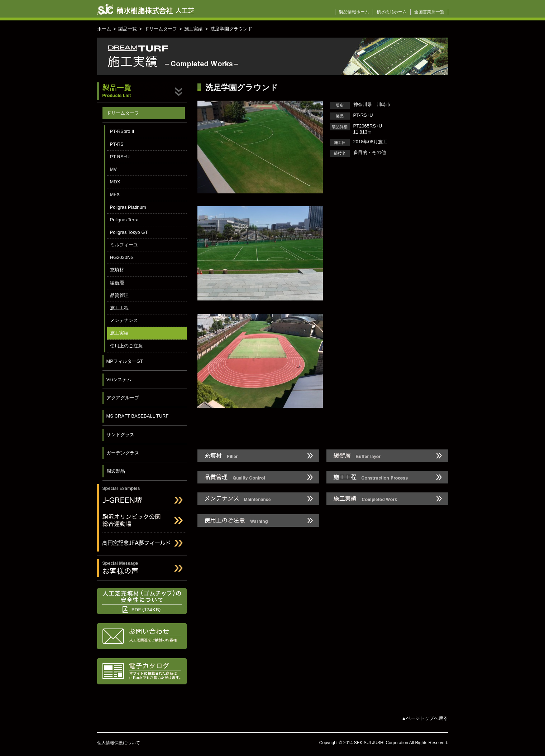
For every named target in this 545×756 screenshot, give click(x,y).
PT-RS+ (118, 144)
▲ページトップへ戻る (425, 718)
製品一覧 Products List (142, 92)
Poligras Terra (124, 220)
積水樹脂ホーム (392, 12)
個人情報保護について (119, 743)
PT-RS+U (120, 157)
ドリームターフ (161, 29)
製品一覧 (128, 29)
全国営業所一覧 (429, 12)
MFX (115, 194)
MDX (115, 182)
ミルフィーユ (124, 245)
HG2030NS (122, 257)
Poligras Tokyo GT (129, 232)
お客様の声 (142, 568)
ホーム (104, 29)
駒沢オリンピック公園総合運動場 (142, 522)
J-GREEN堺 (142, 495)
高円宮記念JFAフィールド (142, 544)
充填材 (117, 270)
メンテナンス (124, 320)
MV (114, 169)
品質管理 (119, 295)
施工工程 (119, 308)
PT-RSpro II (122, 131)
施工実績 (193, 29)
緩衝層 (117, 283)
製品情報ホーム (354, 12)
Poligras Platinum (128, 207)
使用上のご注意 (126, 346)
